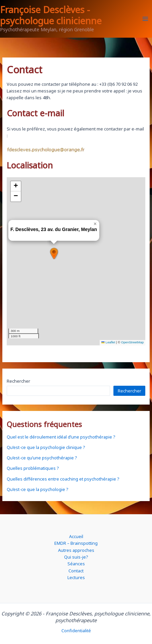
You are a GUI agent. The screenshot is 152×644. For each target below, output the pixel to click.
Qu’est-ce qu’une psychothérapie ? (42, 458)
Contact (76, 571)
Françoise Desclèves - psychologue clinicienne (51, 15)
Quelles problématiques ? (33, 468)
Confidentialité (76, 631)
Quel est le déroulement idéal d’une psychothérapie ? (61, 437)
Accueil (76, 536)
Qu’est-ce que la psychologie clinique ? (46, 447)
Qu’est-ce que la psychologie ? (37, 489)
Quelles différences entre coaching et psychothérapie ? (63, 479)
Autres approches (76, 550)
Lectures (76, 577)
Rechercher (18, 381)
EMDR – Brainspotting (76, 543)
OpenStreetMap (133, 342)
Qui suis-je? (76, 557)
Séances (76, 564)
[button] (54, 254)
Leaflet (108, 342)
